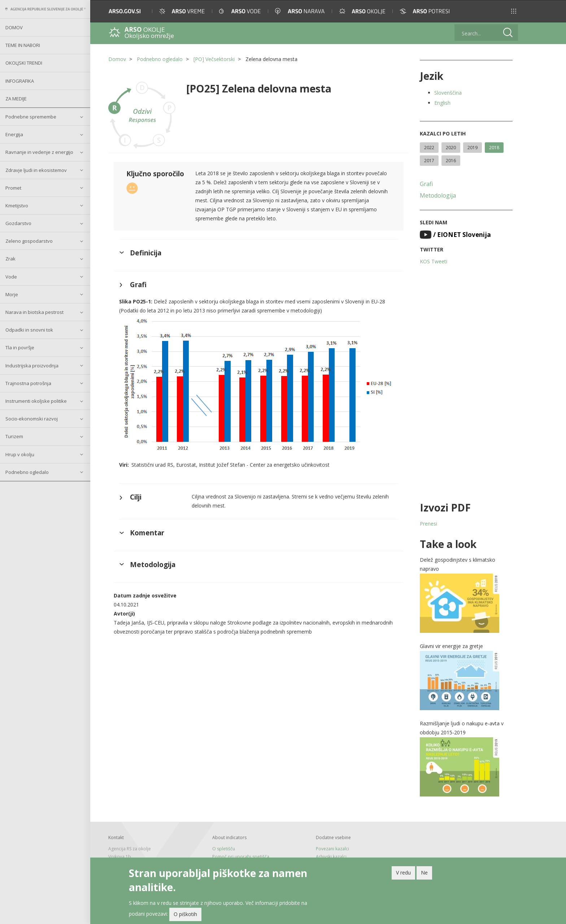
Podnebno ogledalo (27, 472)
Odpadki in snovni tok (29, 330)
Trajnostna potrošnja (28, 383)
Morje (12, 294)
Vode (11, 277)
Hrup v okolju (20, 454)
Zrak (10, 259)
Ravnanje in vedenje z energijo (39, 152)
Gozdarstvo (18, 223)
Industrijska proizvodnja (32, 366)
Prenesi (428, 524)
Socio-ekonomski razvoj (32, 419)
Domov (14, 27)
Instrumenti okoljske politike (36, 401)
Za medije (16, 99)
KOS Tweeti (434, 261)
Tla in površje (20, 347)
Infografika (20, 81)
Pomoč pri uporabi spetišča (241, 857)
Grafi (426, 184)
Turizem (14, 436)
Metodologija (438, 195)
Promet (13, 188)
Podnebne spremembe (31, 117)
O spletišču (224, 849)
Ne (424, 874)
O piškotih (185, 916)
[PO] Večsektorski (214, 59)
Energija (14, 134)
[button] (514, 11)
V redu (403, 874)
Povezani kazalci (332, 849)
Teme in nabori (23, 45)
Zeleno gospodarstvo (29, 241)
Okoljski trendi (24, 63)
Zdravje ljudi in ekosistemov (36, 170)
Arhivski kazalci (331, 857)
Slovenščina (448, 93)
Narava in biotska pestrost (34, 312)
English (442, 103)
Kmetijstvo (17, 206)
